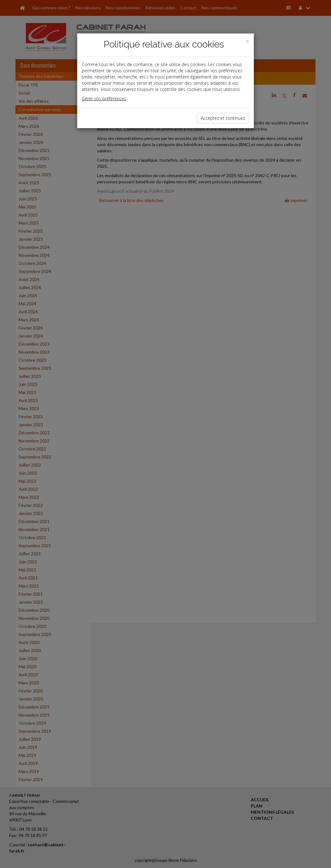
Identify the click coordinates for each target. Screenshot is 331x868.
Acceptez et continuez (223, 118)
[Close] (247, 41)
